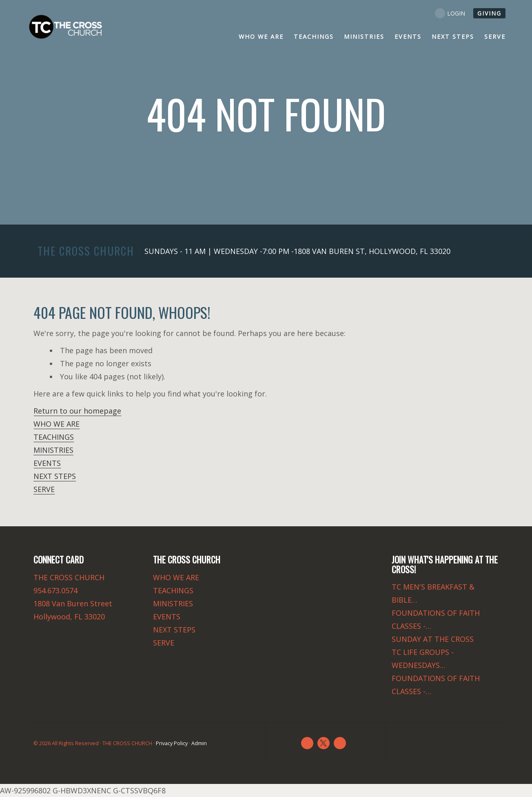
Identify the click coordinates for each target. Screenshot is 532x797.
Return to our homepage (77, 411)
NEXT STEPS (55, 476)
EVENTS (47, 463)
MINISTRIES (53, 450)
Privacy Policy (172, 743)
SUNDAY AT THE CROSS (433, 639)
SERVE (44, 489)
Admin (199, 743)
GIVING (489, 13)
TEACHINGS (54, 437)
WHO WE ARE (57, 424)
